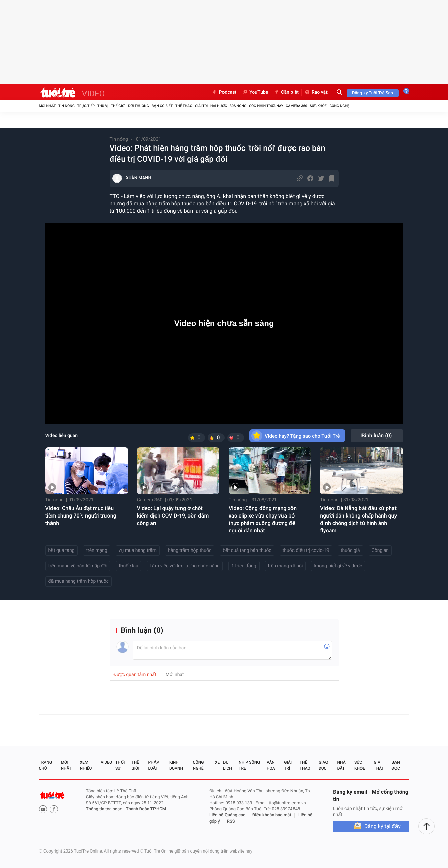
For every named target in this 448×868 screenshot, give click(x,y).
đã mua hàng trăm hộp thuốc (79, 581)
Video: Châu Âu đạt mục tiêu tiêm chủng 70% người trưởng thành (81, 516)
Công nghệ (339, 106)
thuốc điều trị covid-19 (306, 550)
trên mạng (97, 550)
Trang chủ (46, 765)
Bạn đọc (396, 765)
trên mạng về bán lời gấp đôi (78, 566)
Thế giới (118, 106)
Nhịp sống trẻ (249, 765)
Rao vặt (316, 92)
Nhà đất (341, 765)
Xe (217, 762)
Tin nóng (66, 106)
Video (106, 762)
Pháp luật (153, 765)
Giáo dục (323, 765)
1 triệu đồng (244, 566)
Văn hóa (271, 765)
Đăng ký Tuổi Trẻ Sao (373, 93)
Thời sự (120, 765)
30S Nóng (238, 106)
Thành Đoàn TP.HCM (146, 809)
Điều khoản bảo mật (272, 815)
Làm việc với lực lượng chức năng (185, 566)
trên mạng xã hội (285, 566)
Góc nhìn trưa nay (266, 106)
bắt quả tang (62, 550)
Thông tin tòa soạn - (106, 809)
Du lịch (228, 765)
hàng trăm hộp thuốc (190, 550)
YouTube (255, 92)
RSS (231, 821)
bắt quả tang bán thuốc (247, 550)
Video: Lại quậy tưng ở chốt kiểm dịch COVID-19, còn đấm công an (173, 516)
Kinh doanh (176, 765)
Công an (380, 550)
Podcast (224, 92)
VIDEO (94, 94)
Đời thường (139, 106)
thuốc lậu (129, 566)
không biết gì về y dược (338, 566)
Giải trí (201, 106)
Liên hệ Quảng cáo (228, 815)
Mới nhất (47, 106)
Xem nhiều (86, 765)
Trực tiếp (86, 106)
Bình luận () (377, 436)
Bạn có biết (162, 106)
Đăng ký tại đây (382, 826)
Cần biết (286, 92)
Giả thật (379, 765)
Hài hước (219, 106)
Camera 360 (296, 106)
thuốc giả (350, 550)
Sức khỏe (318, 106)
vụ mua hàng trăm (138, 550)
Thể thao (184, 106)
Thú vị (103, 106)
